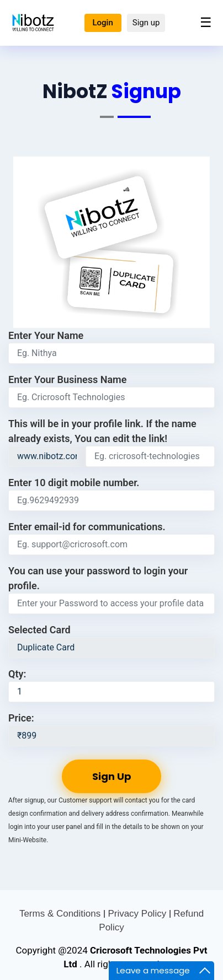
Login (103, 23)
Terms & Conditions (61, 914)
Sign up (146, 23)
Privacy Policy (138, 914)
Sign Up (112, 776)
